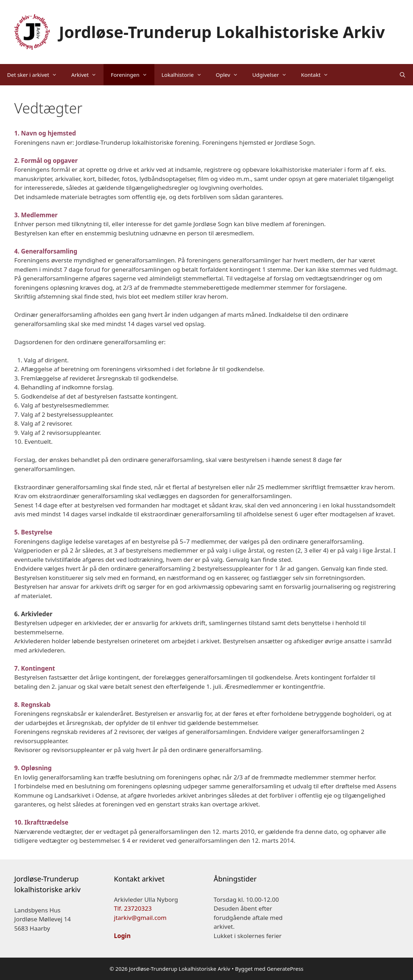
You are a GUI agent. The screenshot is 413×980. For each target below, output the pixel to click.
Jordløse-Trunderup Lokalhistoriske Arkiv (222, 32)
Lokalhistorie (185, 75)
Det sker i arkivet (36, 75)
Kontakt (318, 75)
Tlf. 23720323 (133, 908)
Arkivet (87, 75)
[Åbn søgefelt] (403, 75)
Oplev (231, 75)
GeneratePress (285, 969)
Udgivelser (273, 75)
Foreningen (133, 75)
